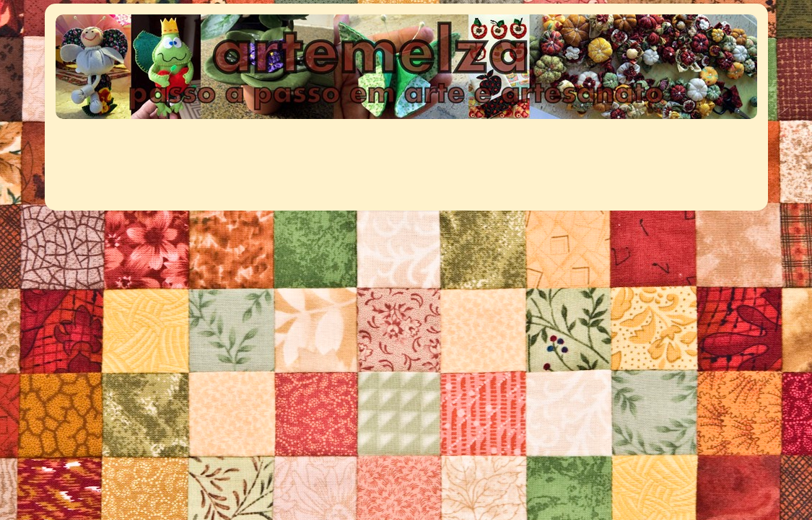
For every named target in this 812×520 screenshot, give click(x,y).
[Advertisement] (320, 157)
